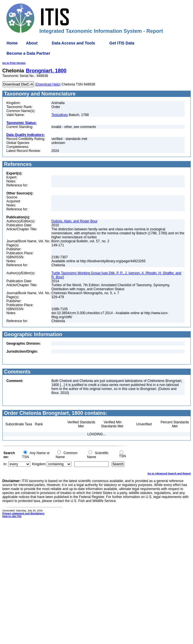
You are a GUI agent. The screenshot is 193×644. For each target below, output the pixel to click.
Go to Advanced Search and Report (169, 474)
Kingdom (39, 464)
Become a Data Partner (28, 53)
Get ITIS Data (122, 43)
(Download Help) (48, 84)
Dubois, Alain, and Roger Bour (74, 221)
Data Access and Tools (73, 43)
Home (12, 43)
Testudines (60, 115)
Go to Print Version (14, 63)
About (32, 43)
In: (5, 464)
